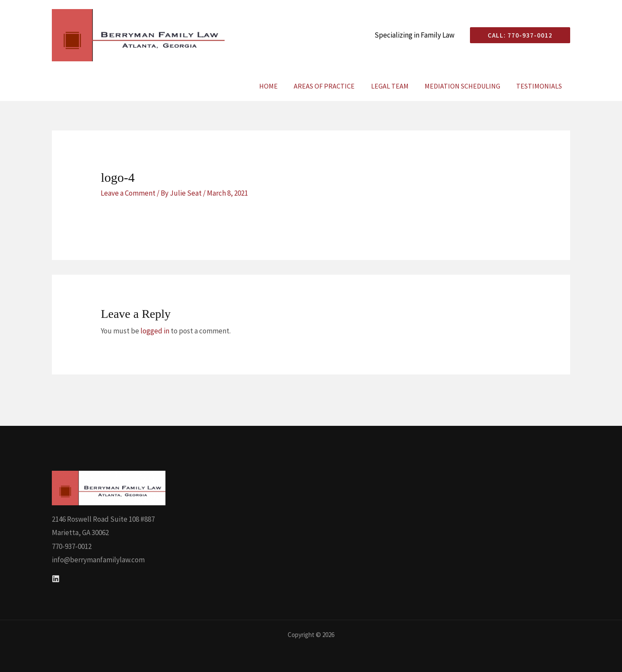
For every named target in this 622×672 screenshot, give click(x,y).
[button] (517, 35)
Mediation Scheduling (466, 86)
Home (279, 86)
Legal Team (395, 86)
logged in (155, 331)
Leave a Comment (128, 193)
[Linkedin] (56, 579)
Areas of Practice (332, 86)
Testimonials (540, 86)
